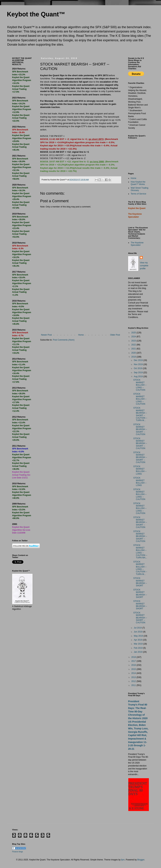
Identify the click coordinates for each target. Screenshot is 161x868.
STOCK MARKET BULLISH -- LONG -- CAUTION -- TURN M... (140, 568)
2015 (134, 669)
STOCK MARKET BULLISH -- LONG (140, 470)
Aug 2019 (139, 376)
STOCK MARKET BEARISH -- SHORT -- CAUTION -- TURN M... (140, 414)
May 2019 (139, 636)
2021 (134, 349)
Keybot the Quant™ (36, 14)
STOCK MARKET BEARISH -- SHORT (140, 582)
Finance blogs (17, 852)
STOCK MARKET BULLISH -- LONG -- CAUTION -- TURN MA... (140, 551)
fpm (123, 860)
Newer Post (46, 335)
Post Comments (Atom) (64, 340)
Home (81, 335)
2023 (134, 341)
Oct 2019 (138, 368)
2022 (134, 345)
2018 (134, 657)
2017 (134, 661)
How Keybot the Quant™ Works (138, 183)
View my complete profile (144, 266)
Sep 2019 (139, 373)
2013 (134, 677)
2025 (134, 333)
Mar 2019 (138, 644)
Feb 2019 (138, 648)
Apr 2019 (138, 640)
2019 (134, 357)
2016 (134, 665)
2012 (134, 681)
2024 (134, 337)
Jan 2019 (138, 652)
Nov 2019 (139, 364)
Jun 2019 (138, 632)
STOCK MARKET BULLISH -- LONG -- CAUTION (140, 385)
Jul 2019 (138, 628)
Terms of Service (138, 194)
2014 (134, 673)
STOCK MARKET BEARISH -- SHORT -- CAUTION (140, 430)
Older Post (115, 335)
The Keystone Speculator (137, 244)
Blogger (141, 860)
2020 (134, 353)
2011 (134, 685)
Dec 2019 (139, 360)
